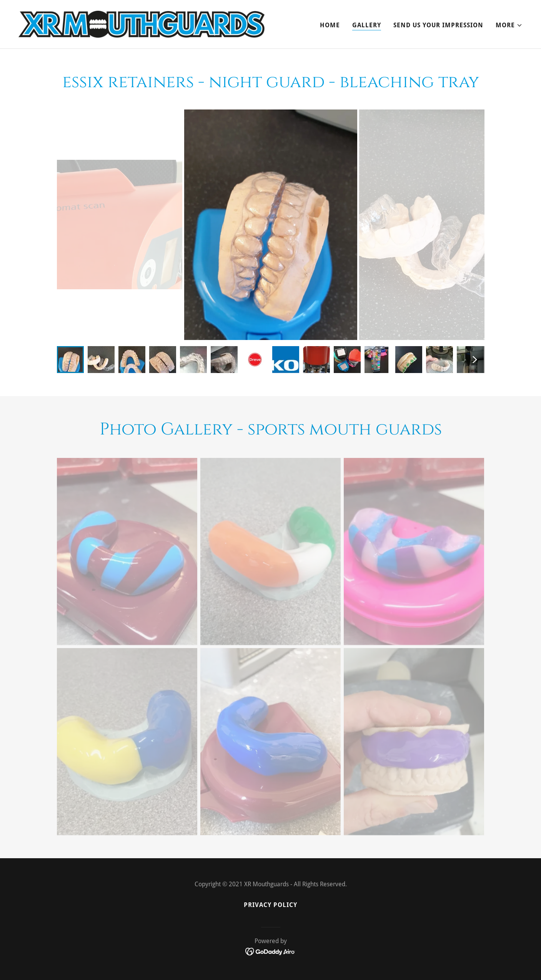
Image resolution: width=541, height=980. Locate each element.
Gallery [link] (367, 25)
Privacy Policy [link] (270, 905)
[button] (509, 25)
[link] (141, 24)
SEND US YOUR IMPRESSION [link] (438, 25)
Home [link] (330, 25)
